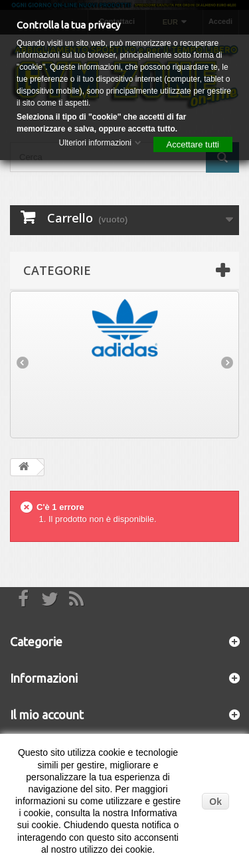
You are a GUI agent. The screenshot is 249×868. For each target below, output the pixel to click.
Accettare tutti (193, 144)
